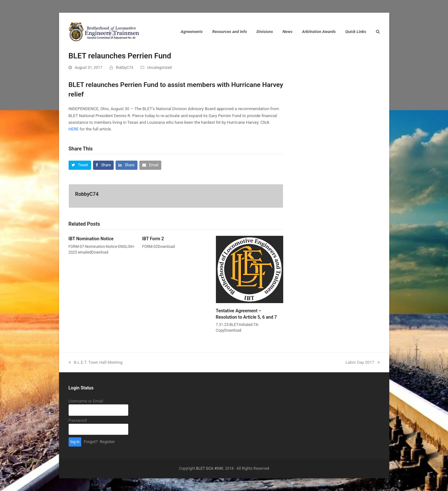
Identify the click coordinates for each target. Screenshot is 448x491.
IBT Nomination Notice (91, 239)
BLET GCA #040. (210, 468)
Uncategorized (160, 68)
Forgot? (91, 442)
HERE (74, 129)
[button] (80, 165)
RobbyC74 (125, 68)
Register (107, 442)
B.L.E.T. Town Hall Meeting (96, 362)
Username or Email (86, 401)
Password (78, 420)
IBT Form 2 (153, 239)
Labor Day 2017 (363, 362)
